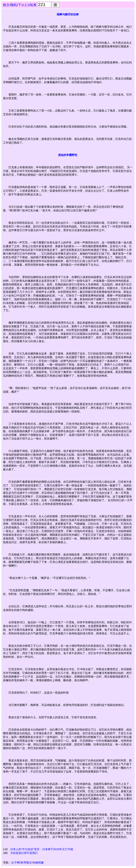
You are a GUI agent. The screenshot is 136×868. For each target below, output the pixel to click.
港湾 (23, 863)
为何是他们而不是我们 (24, 853)
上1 (27, 5)
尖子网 (15, 863)
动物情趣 (38, 863)
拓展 (33, 5)
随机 (14, 5)
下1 (20, 5)
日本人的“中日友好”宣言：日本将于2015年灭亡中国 (42, 849)
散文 (6, 5)
